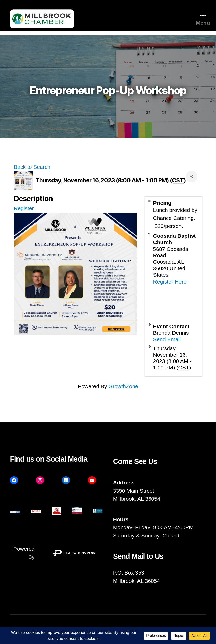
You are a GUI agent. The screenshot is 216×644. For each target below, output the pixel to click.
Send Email (167, 339)
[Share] (192, 177)
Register (24, 208)
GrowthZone (123, 386)
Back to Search (32, 167)
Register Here (170, 282)
